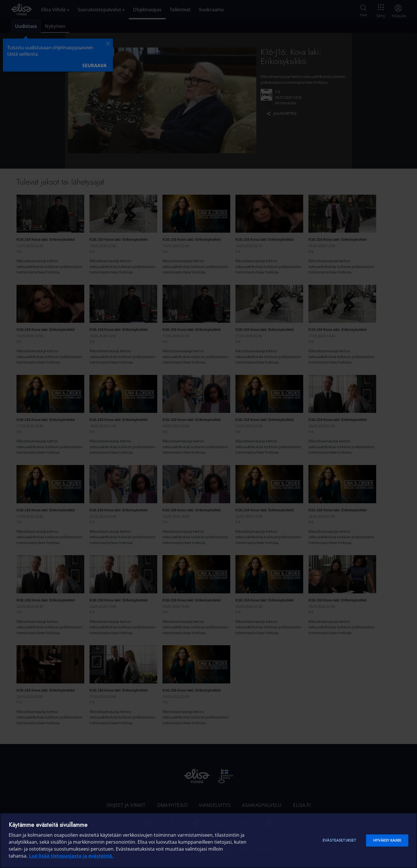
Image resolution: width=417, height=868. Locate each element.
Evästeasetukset (339, 840)
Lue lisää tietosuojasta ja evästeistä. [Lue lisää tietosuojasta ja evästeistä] (71, 856)
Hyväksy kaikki (387, 840)
